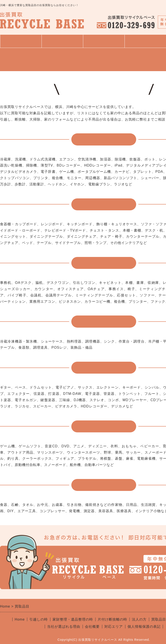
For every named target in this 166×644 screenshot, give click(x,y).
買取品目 (104, 41)
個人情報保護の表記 (144, 627)
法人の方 (139, 619)
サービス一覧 (62, 43)
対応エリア (114, 627)
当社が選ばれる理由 (64, 627)
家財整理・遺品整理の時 (73, 619)
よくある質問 (145, 41)
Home (20, 619)
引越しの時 (39, 619)
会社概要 (92, 627)
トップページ (21, 41)
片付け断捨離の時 (112, 619)
